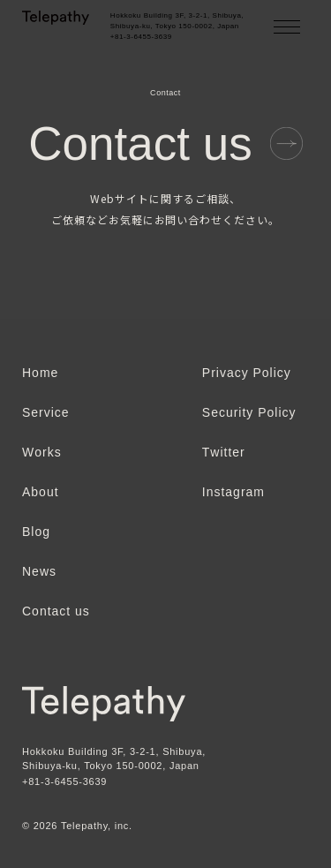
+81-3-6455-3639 (64, 781)
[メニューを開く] (287, 27)
